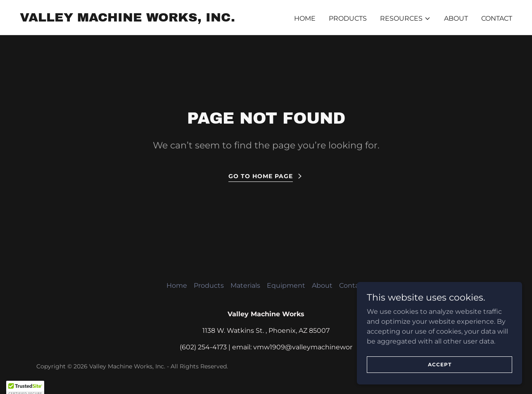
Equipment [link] (286, 285)
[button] (405, 19)
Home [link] (305, 18)
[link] (127, 19)
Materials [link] (245, 285)
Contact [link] (497, 18)
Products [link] (348, 18)
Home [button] (177, 285)
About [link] (456, 18)
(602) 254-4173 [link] (203, 347)
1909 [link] (277, 347)
